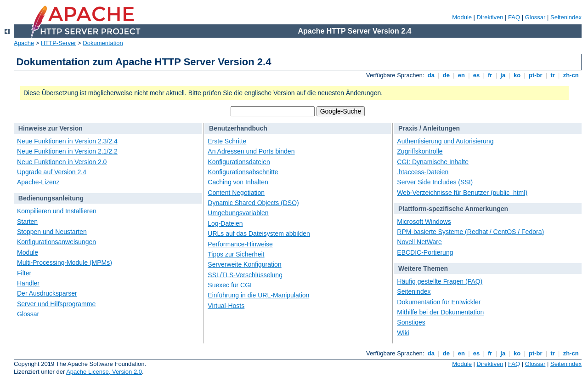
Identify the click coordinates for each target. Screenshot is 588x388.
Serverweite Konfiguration (244, 264)
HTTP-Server (59, 43)
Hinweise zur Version (51, 128)
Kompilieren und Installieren (57, 211)
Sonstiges (411, 322)
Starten (27, 222)
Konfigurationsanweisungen (57, 242)
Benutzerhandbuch (238, 128)
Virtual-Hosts (226, 306)
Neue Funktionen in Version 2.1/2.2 (67, 151)
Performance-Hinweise (240, 244)
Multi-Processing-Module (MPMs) (65, 262)
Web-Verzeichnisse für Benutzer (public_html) (462, 193)
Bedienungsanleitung (51, 198)
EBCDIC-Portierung (425, 252)
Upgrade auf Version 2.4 (52, 172)
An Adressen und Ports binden (251, 151)
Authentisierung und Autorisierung (445, 141)
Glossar (535, 17)
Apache (24, 43)
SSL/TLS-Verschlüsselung (245, 275)
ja (503, 75)
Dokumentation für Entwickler (439, 302)
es (476, 75)
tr (553, 75)
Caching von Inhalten (238, 182)
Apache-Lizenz (38, 182)
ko (517, 75)
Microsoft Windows (424, 222)
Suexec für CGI (230, 285)
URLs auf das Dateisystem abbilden (259, 234)
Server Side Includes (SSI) (435, 182)
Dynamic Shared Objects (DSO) (253, 203)
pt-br (535, 75)
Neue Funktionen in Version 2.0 (62, 162)
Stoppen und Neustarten (52, 232)
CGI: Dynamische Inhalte (433, 162)
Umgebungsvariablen (238, 213)
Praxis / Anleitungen (429, 128)
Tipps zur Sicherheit (236, 254)
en (461, 75)
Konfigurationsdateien (239, 162)
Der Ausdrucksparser (47, 293)
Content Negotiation (236, 193)
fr (490, 75)
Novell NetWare (419, 242)
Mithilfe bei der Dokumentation (440, 312)
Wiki (403, 333)
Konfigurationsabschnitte (243, 172)
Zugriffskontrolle (420, 151)
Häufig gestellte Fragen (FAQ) (440, 281)
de (446, 75)
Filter (24, 273)
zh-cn (571, 75)
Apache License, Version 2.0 (104, 372)
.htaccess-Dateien (423, 172)
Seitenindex (566, 17)
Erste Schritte (227, 141)
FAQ (514, 17)
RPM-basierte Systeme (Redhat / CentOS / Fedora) (470, 232)
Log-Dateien (225, 223)
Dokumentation (103, 43)
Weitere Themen (423, 268)
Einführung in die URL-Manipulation (258, 295)
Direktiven (490, 17)
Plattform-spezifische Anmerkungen (453, 209)
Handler (28, 283)
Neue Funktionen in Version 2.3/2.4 (67, 141)
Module (462, 17)
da (431, 75)
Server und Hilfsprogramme (56, 304)
